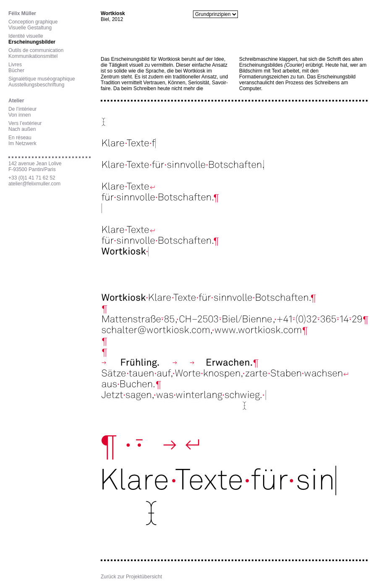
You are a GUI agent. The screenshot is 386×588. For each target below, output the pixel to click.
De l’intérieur (22, 109)
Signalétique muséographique (42, 79)
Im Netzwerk (22, 143)
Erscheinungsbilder (32, 42)
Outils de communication (36, 50)
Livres (15, 65)
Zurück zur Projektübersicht (131, 577)
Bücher (16, 70)
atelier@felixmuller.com (34, 184)
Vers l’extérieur (25, 123)
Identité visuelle (26, 36)
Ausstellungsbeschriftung (36, 85)
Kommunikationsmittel (33, 56)
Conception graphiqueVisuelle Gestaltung (33, 25)
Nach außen (22, 129)
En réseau (20, 138)
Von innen (20, 115)
